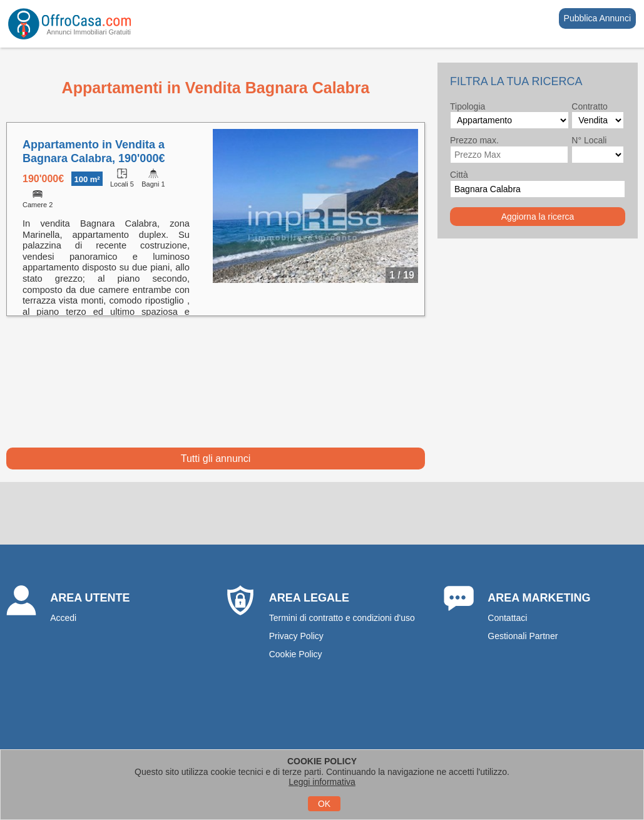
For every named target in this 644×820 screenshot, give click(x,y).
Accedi (63, 618)
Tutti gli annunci (216, 459)
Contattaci (507, 618)
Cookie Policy (296, 654)
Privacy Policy (296, 636)
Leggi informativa (322, 782)
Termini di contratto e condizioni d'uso (342, 618)
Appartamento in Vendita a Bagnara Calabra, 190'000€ (94, 151)
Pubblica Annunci (597, 18)
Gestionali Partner (523, 636)
